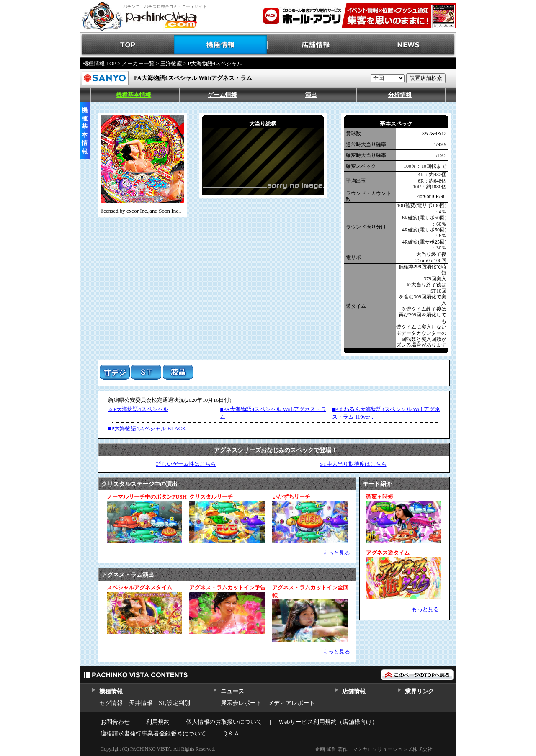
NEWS (409, 45)
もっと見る (336, 553)
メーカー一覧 (138, 63)
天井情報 (141, 703)
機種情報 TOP (99, 63)
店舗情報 (315, 45)
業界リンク (419, 691)
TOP (127, 45)
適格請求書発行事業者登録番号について (153, 734)
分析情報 (400, 95)
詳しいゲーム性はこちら (186, 464)
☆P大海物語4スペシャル (138, 409)
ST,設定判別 (174, 703)
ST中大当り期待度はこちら (353, 464)
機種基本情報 (134, 95)
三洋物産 (171, 63)
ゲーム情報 (222, 95)
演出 (311, 95)
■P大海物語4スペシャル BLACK (147, 428)
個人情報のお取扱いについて (224, 722)
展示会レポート (241, 703)
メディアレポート (291, 703)
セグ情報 (111, 703)
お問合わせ (115, 722)
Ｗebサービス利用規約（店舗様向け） (328, 722)
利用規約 (158, 722)
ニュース (232, 691)
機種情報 (221, 45)
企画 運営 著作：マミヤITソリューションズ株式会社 (374, 749)
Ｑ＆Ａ (231, 734)
